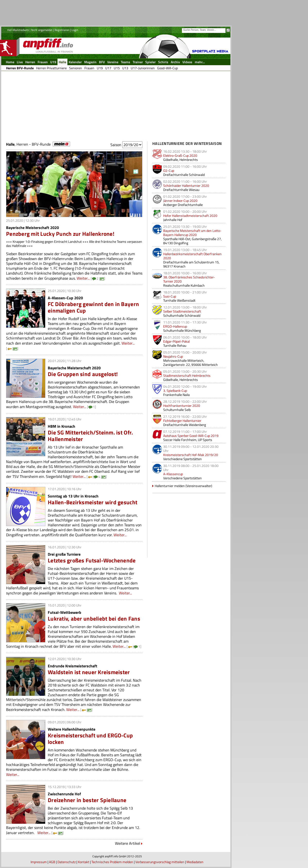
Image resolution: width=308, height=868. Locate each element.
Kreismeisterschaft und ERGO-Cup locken (90, 739)
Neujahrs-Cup (173, 356)
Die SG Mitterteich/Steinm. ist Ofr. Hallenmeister (90, 436)
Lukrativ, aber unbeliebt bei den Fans (94, 619)
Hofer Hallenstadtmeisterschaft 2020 (190, 216)
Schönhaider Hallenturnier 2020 (186, 185)
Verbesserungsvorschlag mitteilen (160, 862)
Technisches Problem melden (112, 862)
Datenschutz (67, 862)
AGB (52, 862)
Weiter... (83, 278)
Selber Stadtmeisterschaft (182, 311)
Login (75, 30)
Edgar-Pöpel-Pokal (176, 341)
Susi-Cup (170, 296)
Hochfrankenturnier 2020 (182, 406)
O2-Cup (169, 170)
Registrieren (62, 30)
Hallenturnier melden (170, 486)
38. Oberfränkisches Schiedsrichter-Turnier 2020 (189, 279)
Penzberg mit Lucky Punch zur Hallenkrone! (60, 234)
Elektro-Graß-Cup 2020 (180, 155)
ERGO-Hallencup (175, 326)
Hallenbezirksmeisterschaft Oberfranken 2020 (192, 256)
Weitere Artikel (128, 843)
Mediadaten (195, 862)
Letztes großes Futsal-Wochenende (92, 560)
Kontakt (84, 862)
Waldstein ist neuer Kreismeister (89, 672)
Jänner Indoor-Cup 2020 (180, 201)
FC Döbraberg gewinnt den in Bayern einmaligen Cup (93, 307)
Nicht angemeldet (42, 30)
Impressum (39, 862)
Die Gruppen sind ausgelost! (83, 374)
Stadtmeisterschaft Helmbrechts (187, 375)
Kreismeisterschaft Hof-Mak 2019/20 (191, 455)
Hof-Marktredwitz (18, 30)
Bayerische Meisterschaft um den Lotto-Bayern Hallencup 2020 (192, 233)
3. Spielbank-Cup (175, 391)
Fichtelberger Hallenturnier (182, 421)
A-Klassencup (173, 474)
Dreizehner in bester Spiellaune (87, 800)
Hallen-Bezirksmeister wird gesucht (93, 502)
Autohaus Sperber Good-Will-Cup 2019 (191, 436)
